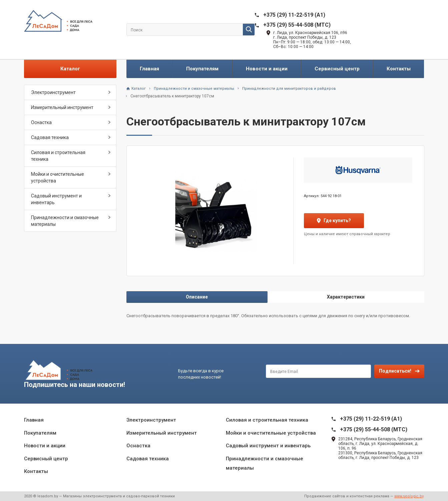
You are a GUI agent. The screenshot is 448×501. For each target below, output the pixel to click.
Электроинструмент (53, 92)
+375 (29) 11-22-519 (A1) (294, 15)
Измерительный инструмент (62, 107)
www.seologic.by (409, 496)
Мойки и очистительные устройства (58, 177)
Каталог (70, 69)
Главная (149, 69)
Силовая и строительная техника (58, 156)
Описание (197, 297)
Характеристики (346, 297)
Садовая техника (50, 137)
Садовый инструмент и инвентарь (56, 199)
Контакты (399, 69)
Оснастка (41, 122)
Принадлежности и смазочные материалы (65, 221)
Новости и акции (267, 69)
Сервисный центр (337, 69)
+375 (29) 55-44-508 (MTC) (297, 25)
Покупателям (202, 69)
